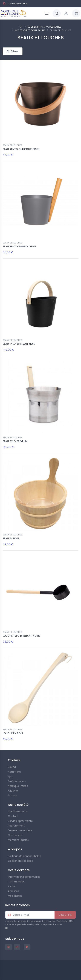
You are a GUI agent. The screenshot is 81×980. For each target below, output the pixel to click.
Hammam (14, 772)
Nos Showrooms (18, 811)
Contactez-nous (17, 4)
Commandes (16, 882)
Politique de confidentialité (24, 856)
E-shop (12, 795)
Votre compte (19, 870)
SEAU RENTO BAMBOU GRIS (19, 246)
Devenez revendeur (20, 830)
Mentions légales (18, 840)
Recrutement (16, 826)
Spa (10, 776)
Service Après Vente (20, 821)
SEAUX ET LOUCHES (12, 145)
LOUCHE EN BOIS (13, 733)
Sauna (12, 767)
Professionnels (17, 781)
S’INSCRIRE (65, 915)
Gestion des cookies (20, 861)
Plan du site (15, 835)
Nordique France (18, 786)
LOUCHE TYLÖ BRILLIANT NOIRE (21, 636)
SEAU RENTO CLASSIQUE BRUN (21, 149)
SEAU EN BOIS (11, 538)
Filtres (13, 51)
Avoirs (12, 886)
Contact (13, 816)
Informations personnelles (24, 877)
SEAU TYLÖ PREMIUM (15, 441)
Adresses (13, 891)
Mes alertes (15, 896)
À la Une (13, 791)
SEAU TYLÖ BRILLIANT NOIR (19, 344)
